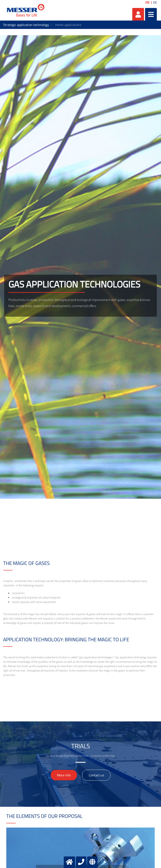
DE (155, 2)
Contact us (96, 775)
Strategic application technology (26, 25)
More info (64, 775)
